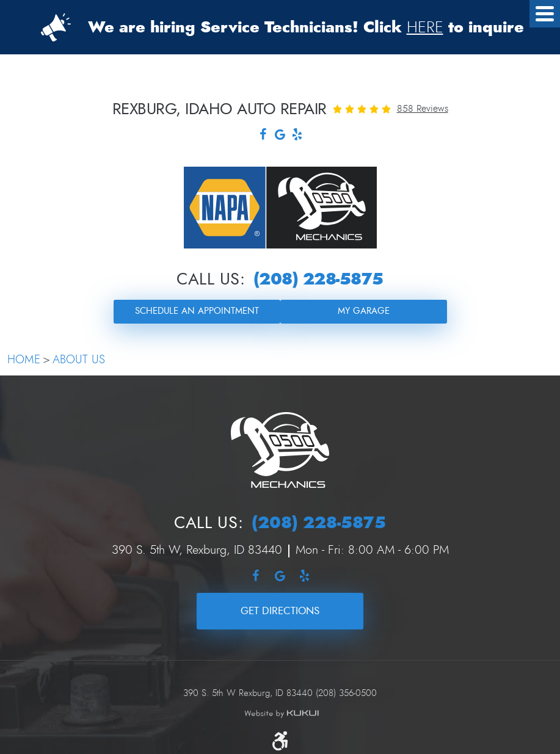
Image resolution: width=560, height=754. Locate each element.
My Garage (364, 311)
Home (24, 360)
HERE (425, 27)
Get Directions (280, 611)
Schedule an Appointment (197, 311)
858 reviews (423, 109)
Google (280, 136)
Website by (282, 714)
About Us (79, 360)
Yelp (297, 136)
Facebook (263, 136)
